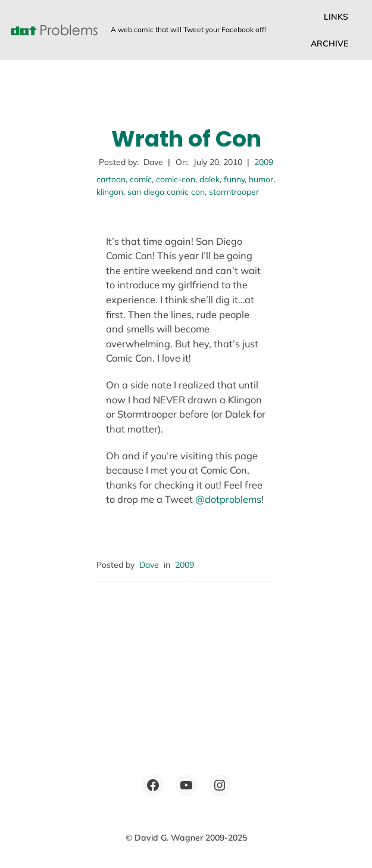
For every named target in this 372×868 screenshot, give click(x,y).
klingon (110, 192)
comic (141, 179)
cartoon (111, 179)
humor (261, 179)
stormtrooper (234, 192)
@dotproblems (228, 499)
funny (234, 179)
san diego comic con (166, 192)
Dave (149, 565)
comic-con (176, 179)
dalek (210, 179)
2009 (264, 162)
